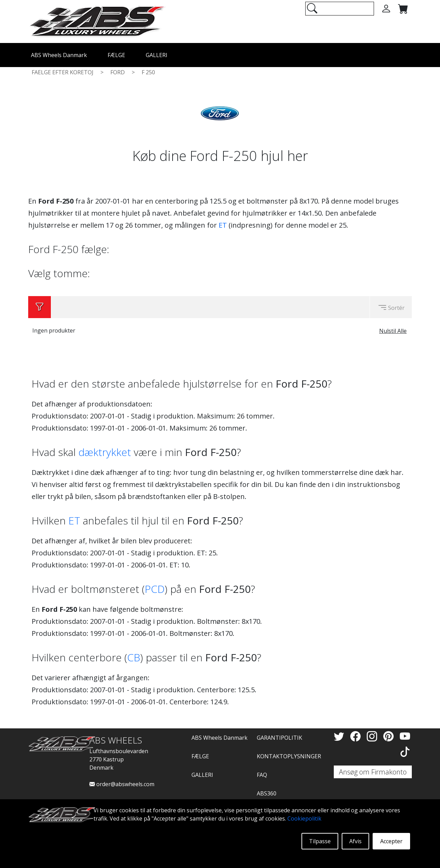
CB (134, 657)
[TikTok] (405, 752)
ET (223, 225)
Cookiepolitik (304, 818)
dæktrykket (105, 452)
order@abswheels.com (122, 784)
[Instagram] (373, 736)
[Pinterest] (390, 736)
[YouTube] (405, 736)
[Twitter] (340, 736)
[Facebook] (357, 736)
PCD (155, 589)
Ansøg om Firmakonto (373, 772)
